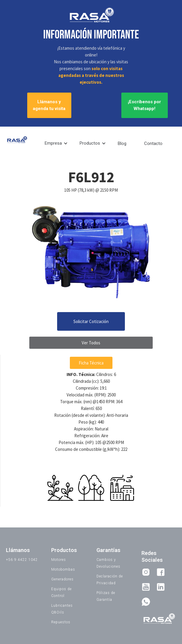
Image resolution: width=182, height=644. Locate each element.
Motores (59, 560)
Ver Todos (91, 343)
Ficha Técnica (91, 363)
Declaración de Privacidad (110, 580)
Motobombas (63, 569)
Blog (122, 143)
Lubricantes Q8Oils (62, 609)
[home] (15, 141)
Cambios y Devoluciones (108, 563)
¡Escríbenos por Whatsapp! (144, 105)
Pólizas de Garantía (106, 596)
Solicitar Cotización (91, 321)
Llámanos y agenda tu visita (49, 105)
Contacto (153, 143)
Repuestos (61, 622)
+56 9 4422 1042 (22, 560)
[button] (56, 143)
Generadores (62, 579)
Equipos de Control (61, 592)
